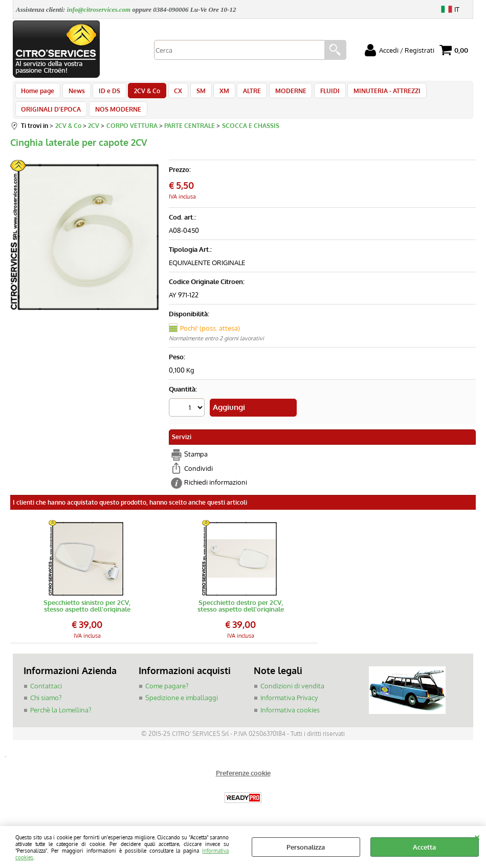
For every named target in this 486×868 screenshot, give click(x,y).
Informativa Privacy (289, 707)
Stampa (196, 464)
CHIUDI (477, 836)
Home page (38, 93)
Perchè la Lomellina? (61, 719)
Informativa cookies (290, 719)
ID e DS (106, 93)
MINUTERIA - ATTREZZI (370, 93)
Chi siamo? (46, 707)
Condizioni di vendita (292, 695)
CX (171, 93)
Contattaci (46, 695)
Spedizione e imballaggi (182, 707)
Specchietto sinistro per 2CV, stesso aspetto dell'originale (87, 615)
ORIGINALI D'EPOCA (51, 117)
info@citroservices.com (99, 9)
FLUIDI (315, 93)
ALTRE (240, 93)
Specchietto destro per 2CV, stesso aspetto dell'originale (241, 615)
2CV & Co (142, 93)
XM (214, 93)
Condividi (198, 478)
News (75, 93)
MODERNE (277, 93)
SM (192, 93)
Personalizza (306, 847)
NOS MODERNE (116, 117)
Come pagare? (167, 695)
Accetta (424, 847)
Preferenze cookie (243, 782)
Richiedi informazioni (216, 492)
